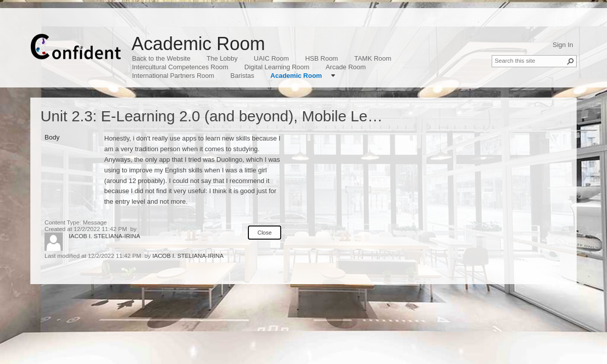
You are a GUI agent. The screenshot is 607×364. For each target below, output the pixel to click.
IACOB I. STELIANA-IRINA (104, 236)
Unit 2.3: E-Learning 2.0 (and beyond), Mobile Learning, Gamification (271, 116)
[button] (571, 61)
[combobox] (530, 60)
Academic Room (198, 44)
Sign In (563, 45)
